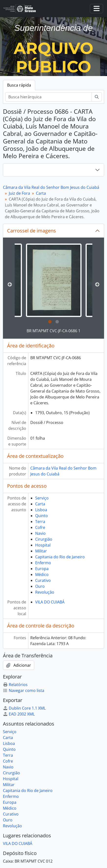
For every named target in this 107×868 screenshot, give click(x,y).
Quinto (42, 516)
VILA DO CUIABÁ (50, 602)
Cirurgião (44, 539)
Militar (41, 551)
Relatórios (15, 685)
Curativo (43, 580)
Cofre (40, 527)
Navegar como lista (24, 690)
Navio (40, 533)
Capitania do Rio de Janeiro (60, 557)
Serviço (42, 498)
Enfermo (43, 563)
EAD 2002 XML (19, 714)
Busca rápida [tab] (19, 85)
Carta (41, 193)
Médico (42, 574)
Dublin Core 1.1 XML (24, 708)
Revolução (45, 592)
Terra (40, 522)
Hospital (43, 545)
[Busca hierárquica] (48, 97)
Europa (42, 569)
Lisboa (41, 510)
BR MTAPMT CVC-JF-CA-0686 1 (53, 331)
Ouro (40, 586)
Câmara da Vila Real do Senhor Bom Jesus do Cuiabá (51, 187)
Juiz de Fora (19, 193)
